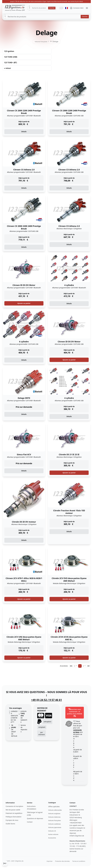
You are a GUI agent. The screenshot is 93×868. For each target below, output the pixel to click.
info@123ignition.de (77, 836)
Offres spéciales (54, 806)
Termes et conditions (79, 861)
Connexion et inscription (14, 806)
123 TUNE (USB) (11, 57)
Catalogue (52, 803)
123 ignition (9, 51)
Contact (30, 822)
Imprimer (50, 861)
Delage (55, 41)
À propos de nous (12, 820)
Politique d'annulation (14, 817)
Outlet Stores (10, 824)
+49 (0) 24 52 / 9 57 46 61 (46, 700)
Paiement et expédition (14, 813)
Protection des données (62, 861)
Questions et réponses (35, 818)
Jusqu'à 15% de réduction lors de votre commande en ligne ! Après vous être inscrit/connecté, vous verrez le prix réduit (46, 1)
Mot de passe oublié (13, 810)
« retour (7, 68)
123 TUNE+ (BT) (10, 63)
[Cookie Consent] (5, 863)
